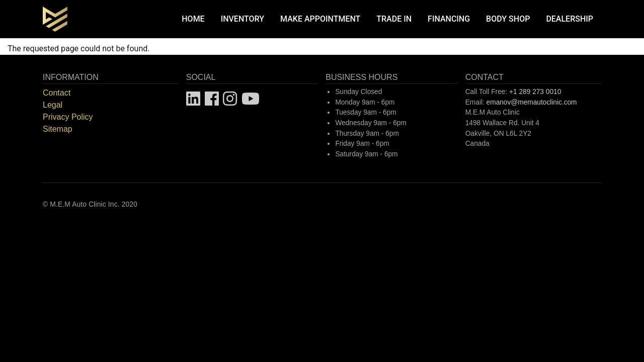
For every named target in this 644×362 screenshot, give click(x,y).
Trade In (394, 19)
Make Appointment (320, 19)
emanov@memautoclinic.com (532, 102)
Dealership (570, 19)
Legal (53, 105)
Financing (449, 19)
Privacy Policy (68, 117)
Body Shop (508, 19)
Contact (57, 93)
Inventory (243, 19)
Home (193, 19)
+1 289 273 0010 (535, 92)
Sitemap (58, 129)
